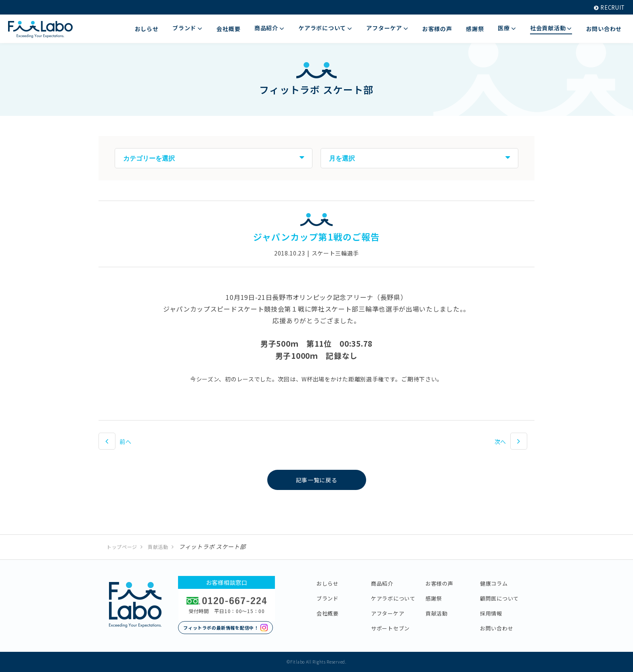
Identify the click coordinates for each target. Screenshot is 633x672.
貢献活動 (158, 547)
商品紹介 (382, 583)
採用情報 (491, 613)
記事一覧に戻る (317, 480)
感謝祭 (434, 598)
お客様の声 (439, 583)
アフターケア (388, 613)
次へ (500, 442)
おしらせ (328, 583)
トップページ (122, 547)
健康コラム (494, 583)
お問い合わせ (497, 628)
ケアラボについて (393, 598)
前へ (125, 442)
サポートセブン (390, 628)
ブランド (328, 598)
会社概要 (328, 613)
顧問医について (499, 598)
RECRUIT (608, 7)
